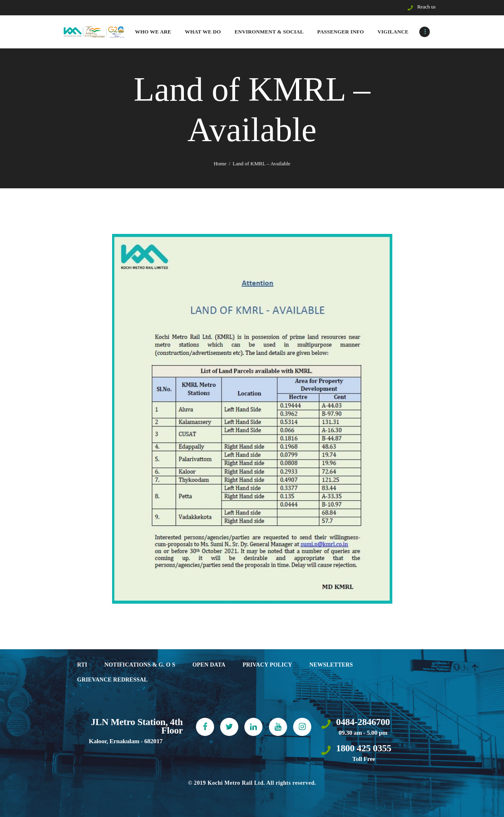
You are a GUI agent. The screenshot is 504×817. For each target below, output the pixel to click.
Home (220, 164)
